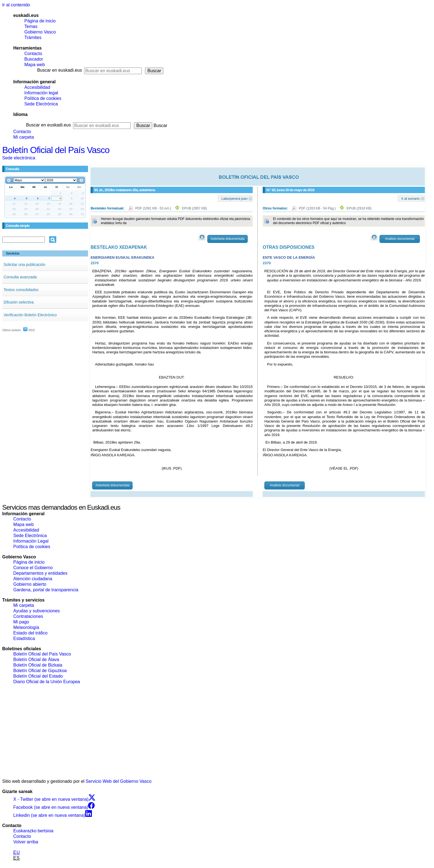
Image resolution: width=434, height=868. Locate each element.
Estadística (24, 638)
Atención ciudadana (33, 579)
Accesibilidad (37, 87)
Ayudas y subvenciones (37, 611)
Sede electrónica (19, 158)
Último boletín (11, 330)
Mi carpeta (24, 137)
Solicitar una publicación (24, 265)
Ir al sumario (410, 198)
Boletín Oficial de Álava (36, 660)
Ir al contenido (16, 5)
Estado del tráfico (30, 633)
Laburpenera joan (234, 198)
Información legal (41, 93)
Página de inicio (40, 21)
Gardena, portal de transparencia (46, 590)
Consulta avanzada (20, 277)
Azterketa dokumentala (228, 239)
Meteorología (26, 627)
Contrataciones (28, 616)
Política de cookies (43, 98)
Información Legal (31, 541)
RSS (29, 330)
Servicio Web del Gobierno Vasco (119, 781)
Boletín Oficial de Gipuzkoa (40, 671)
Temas (31, 26)
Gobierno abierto (30, 584)
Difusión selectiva (19, 302)
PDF (154, 208)
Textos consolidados (21, 290)
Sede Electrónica (41, 104)
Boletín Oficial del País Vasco (56, 150)
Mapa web (35, 65)
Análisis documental (400, 239)
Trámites (33, 37)
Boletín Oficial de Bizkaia (38, 665)
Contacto (33, 54)
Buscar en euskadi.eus (60, 70)
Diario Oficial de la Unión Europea (47, 682)
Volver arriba (26, 842)
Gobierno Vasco (40, 32)
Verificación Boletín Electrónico (30, 315)
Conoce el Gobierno (33, 568)
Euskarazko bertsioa (33, 831)
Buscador (34, 59)
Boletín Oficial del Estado (38, 676)
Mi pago (21, 622)
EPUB (194, 208)
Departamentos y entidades (40, 573)
